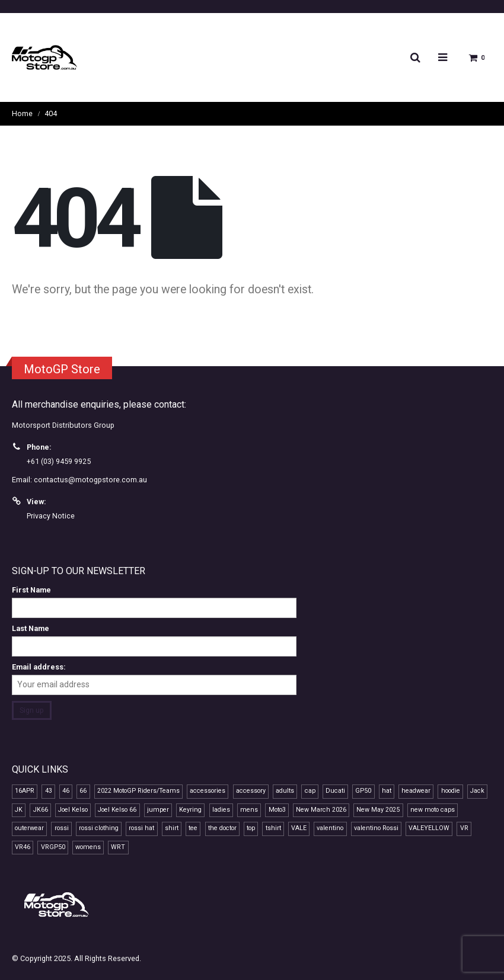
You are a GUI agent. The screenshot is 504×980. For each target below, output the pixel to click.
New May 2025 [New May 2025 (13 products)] (378, 810)
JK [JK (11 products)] (19, 810)
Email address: (39, 667)
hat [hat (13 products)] (387, 791)
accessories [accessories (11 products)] (208, 791)
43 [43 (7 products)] (49, 791)
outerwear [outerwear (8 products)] (29, 829)
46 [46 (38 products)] (66, 791)
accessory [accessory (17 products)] (251, 791)
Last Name (31, 628)
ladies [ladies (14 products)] (221, 810)
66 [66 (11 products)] (83, 791)
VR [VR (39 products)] (464, 829)
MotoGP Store (62, 369)
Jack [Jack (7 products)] (477, 791)
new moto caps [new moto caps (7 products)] (433, 810)
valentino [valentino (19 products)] (330, 829)
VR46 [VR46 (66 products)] (23, 847)
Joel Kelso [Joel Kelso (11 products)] (73, 810)
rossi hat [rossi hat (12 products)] (141, 829)
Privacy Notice (51, 516)
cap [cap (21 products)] (310, 791)
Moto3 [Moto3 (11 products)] (277, 810)
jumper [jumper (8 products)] (158, 810)
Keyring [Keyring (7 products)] (190, 810)
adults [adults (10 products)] (285, 791)
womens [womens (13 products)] (88, 847)
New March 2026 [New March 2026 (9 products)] (321, 810)
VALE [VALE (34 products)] (299, 829)
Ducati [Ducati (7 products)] (335, 791)
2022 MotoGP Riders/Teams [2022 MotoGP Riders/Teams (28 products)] (138, 791)
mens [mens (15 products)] (249, 810)
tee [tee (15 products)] (193, 829)
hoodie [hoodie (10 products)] (451, 791)
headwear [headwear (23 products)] (416, 791)
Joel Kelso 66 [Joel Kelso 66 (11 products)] (117, 810)
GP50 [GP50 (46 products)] (363, 791)
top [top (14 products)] (251, 829)
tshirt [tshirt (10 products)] (273, 829)
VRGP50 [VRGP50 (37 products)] (53, 847)
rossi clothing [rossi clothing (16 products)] (99, 829)
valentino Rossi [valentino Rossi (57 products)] (376, 829)
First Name (31, 590)
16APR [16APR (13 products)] (25, 791)
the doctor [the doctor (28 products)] (222, 829)
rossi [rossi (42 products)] (62, 829)
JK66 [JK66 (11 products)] (41, 810)
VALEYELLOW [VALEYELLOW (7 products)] (429, 829)
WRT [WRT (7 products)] (118, 847)
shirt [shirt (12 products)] (172, 829)
